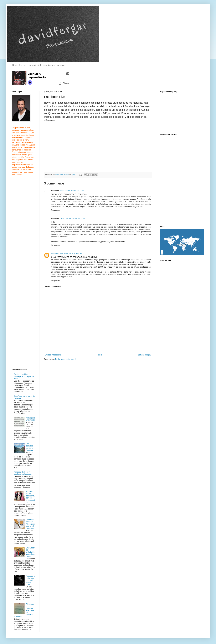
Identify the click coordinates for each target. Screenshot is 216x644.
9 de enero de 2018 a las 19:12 (72, 253)
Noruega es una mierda (31, 419)
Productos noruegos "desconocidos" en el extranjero (30, 524)
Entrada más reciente (53, 355)
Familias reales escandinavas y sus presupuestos (30, 497)
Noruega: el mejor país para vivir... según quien (31, 580)
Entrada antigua (144, 355)
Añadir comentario (53, 286)
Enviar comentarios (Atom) (66, 359)
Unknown (55, 253)
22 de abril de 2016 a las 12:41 (72, 191)
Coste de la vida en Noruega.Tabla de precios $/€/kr (24, 376)
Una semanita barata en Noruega (30, 447)
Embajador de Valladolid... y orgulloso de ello (30, 552)
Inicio (100, 355)
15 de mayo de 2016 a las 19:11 (72, 218)
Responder (55, 210)
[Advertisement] (21, 227)
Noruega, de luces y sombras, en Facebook (23, 473)
